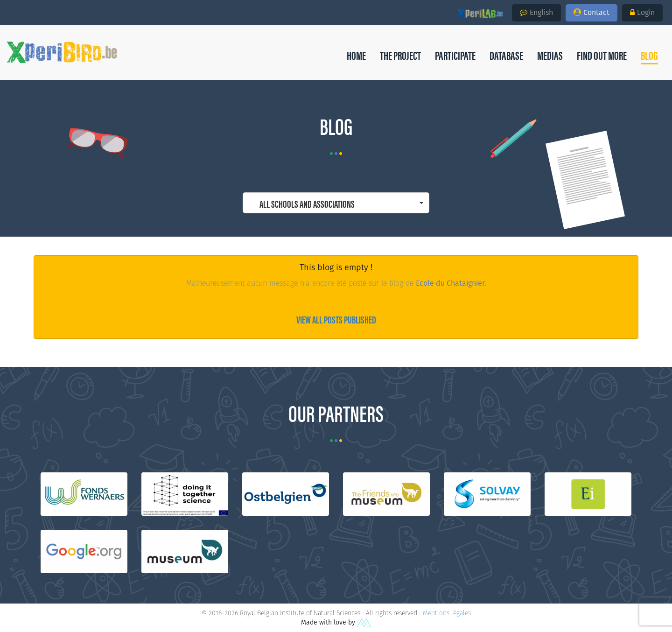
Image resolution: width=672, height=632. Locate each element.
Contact (591, 12)
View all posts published (336, 319)
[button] (649, 55)
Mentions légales (447, 613)
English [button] (536, 12)
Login (642, 12)
